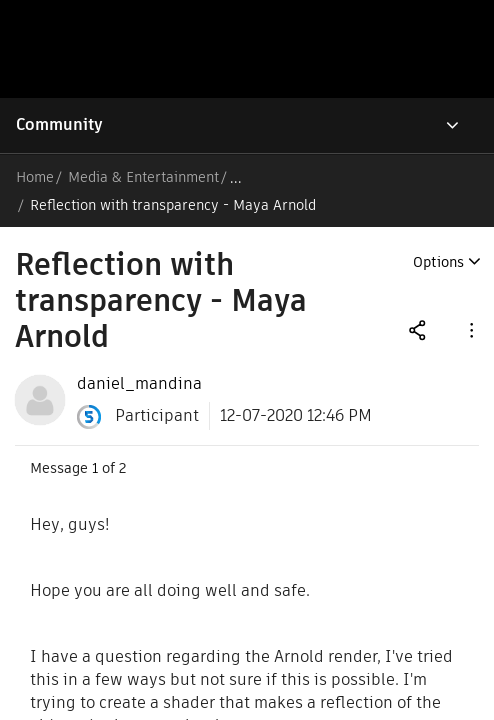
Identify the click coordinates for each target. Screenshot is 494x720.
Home (35, 177)
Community (59, 124)
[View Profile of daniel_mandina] (139, 356)
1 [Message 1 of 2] (95, 440)
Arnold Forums (289, 177)
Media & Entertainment (147, 177)
